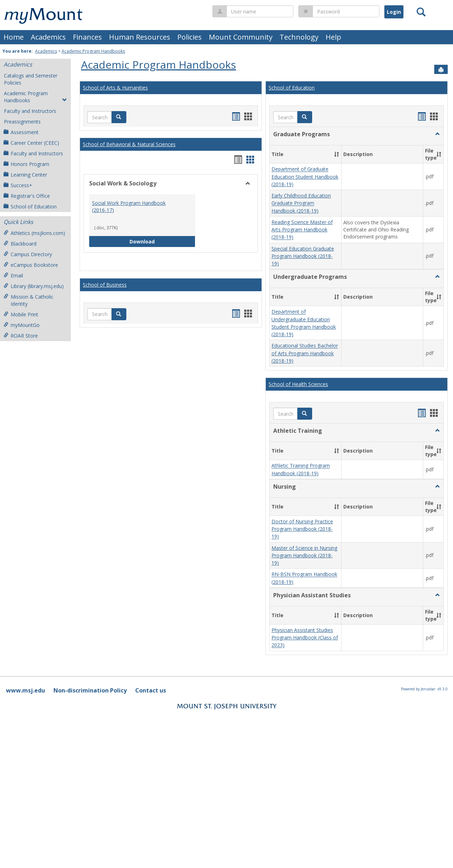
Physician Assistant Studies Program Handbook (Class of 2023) (305, 638)
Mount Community (241, 37)
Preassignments (22, 122)
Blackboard (20, 244)
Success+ (18, 185)
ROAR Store (21, 336)
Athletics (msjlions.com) (34, 233)
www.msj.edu (25, 690)
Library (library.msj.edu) (34, 286)
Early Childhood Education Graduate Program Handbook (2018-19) (301, 203)
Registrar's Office (27, 196)
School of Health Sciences (298, 384)
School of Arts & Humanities (115, 88)
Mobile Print (21, 314)
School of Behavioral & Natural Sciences (129, 144)
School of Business (105, 285)
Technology (299, 37)
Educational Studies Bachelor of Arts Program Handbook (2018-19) (305, 353)
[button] (119, 117)
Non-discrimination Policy (90, 690)
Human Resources (140, 37)
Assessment (21, 132)
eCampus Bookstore (31, 265)
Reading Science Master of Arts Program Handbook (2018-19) (302, 230)
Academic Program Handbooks (93, 51)
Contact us (151, 690)
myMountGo (22, 325)
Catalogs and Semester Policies (31, 79)
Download (162, 241)
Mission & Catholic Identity (28, 300)
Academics (48, 37)
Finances (87, 37)
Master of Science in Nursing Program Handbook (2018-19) (304, 556)
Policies (190, 37)
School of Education (30, 206)
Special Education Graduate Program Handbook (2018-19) (303, 256)
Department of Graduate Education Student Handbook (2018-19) (305, 177)
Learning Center (25, 175)
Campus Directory (28, 254)
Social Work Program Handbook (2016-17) (129, 206)
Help (333, 37)
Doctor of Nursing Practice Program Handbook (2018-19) (302, 529)
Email (13, 275)
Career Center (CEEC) (31, 143)
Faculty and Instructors (30, 111)
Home (14, 37)
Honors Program (26, 164)
